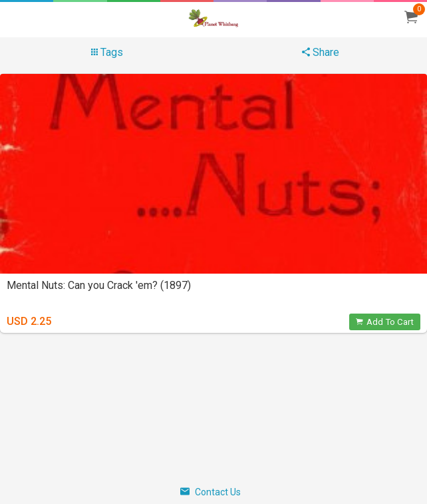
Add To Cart (385, 322)
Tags (107, 52)
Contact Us (211, 492)
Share (321, 52)
